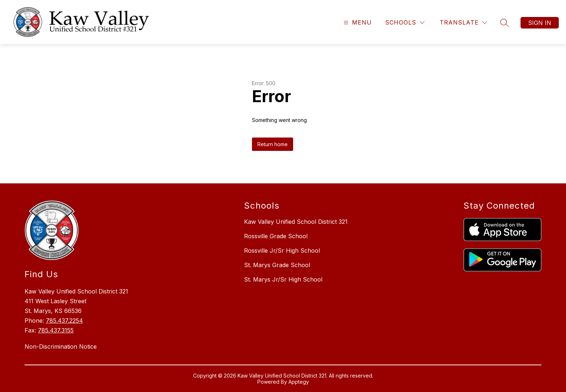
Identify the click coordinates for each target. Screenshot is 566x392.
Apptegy (299, 382)
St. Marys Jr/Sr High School (283, 279)
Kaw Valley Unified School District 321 (296, 222)
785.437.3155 (56, 330)
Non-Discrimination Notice (61, 347)
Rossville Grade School (276, 236)
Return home (273, 144)
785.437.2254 (64, 321)
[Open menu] (357, 23)
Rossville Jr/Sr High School (282, 251)
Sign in (540, 23)
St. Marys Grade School (277, 265)
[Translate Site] (463, 23)
